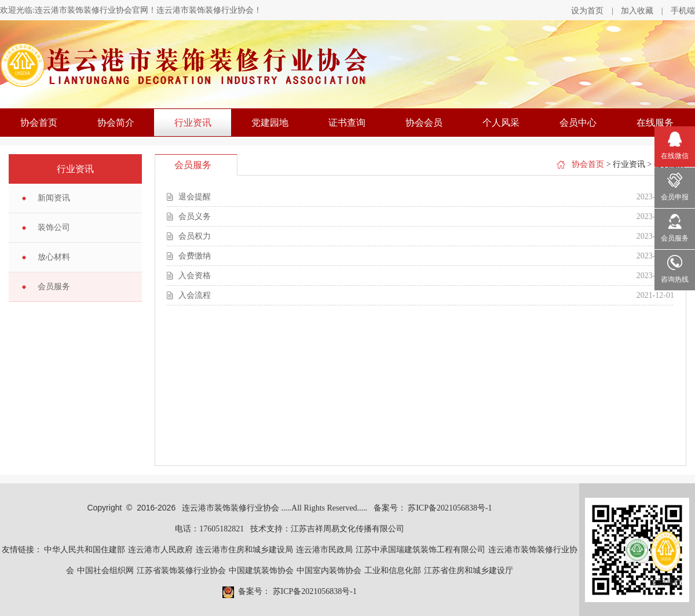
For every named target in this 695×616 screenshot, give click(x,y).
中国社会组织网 (105, 571)
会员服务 (54, 287)
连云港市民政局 (324, 550)
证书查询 (347, 123)
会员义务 (195, 216)
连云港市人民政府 (160, 550)
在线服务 (655, 123)
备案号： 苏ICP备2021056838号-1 (433, 508)
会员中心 (578, 123)
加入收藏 (637, 11)
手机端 (683, 11)
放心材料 (54, 257)
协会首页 (39, 123)
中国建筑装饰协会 (261, 571)
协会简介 (116, 123)
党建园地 (270, 123)
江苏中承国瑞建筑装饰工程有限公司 (420, 550)
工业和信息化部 (393, 571)
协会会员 (424, 123)
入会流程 (195, 295)
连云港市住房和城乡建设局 (244, 550)
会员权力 (195, 236)
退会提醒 (195, 197)
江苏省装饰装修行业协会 (181, 571)
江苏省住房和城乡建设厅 (469, 571)
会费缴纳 (195, 256)
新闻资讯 (54, 198)
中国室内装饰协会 (329, 571)
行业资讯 (193, 123)
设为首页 (587, 11)
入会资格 (195, 276)
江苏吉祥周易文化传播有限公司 (348, 529)
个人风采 (501, 123)
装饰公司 (54, 227)
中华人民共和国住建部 (85, 550)
